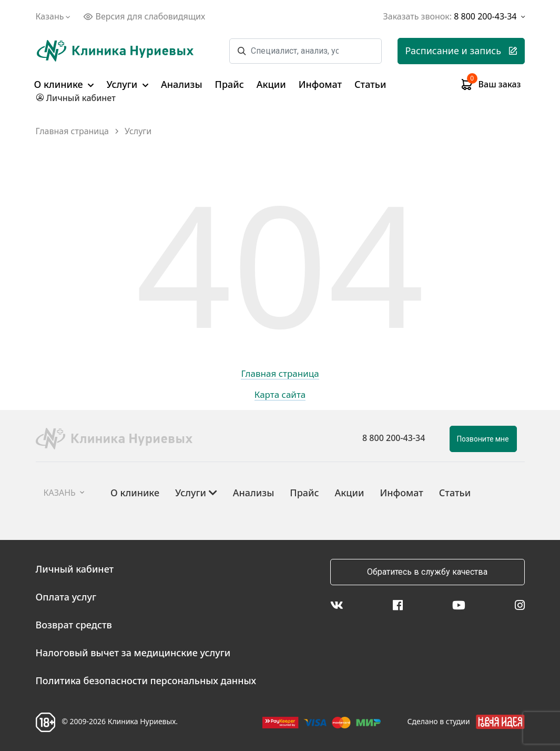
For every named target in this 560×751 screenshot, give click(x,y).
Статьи (370, 84)
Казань (54, 16)
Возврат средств (74, 625)
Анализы (182, 84)
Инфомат (320, 84)
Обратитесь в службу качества (427, 572)
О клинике (64, 84)
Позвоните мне (483, 439)
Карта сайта (280, 395)
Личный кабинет (75, 569)
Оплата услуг (66, 597)
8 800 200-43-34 (394, 438)
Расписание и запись (461, 51)
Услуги (127, 84)
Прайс (230, 84)
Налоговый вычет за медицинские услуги (133, 653)
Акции (271, 84)
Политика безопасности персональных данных (146, 680)
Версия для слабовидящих (144, 16)
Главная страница (73, 131)
